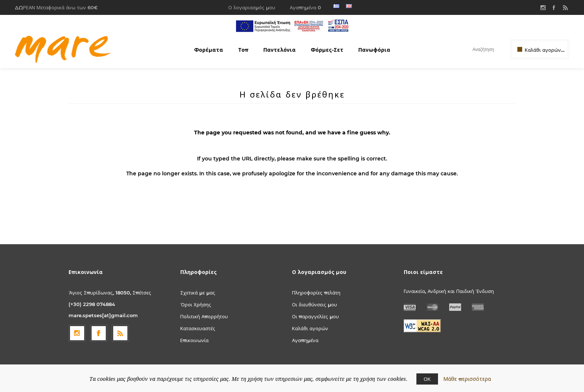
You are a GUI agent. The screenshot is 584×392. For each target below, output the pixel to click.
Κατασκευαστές (198, 328)
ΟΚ (427, 379)
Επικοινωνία (194, 340)
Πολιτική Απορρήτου (204, 316)
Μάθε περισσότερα (467, 379)
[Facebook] (99, 333)
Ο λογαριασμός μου (252, 7)
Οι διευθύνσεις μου (315, 305)
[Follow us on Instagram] (77, 333)
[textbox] (477, 49)
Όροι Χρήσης (196, 305)
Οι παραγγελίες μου (315, 316)
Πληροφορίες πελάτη (316, 293)
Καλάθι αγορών (310, 328)
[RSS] (120, 333)
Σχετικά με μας (198, 293)
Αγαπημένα (305, 340)
